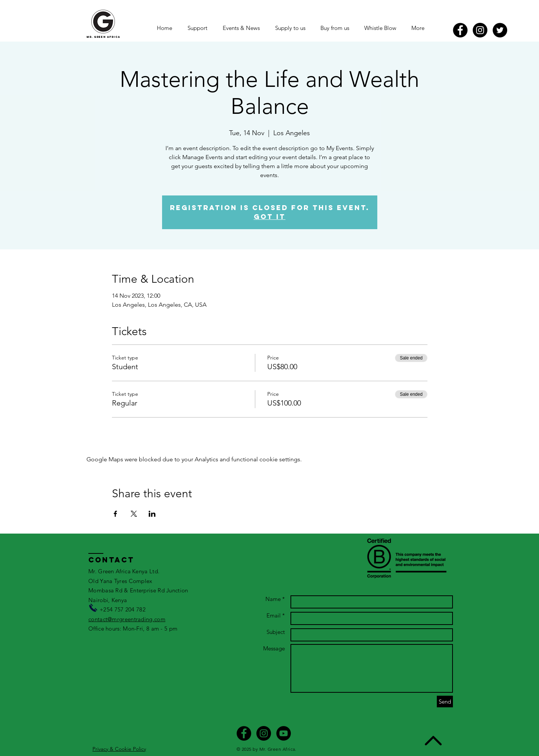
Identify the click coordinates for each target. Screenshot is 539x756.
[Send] (445, 702)
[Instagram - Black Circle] (480, 30)
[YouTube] (284, 733)
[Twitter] (500, 30)
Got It (270, 217)
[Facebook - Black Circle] (460, 30)
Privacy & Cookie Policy (119, 749)
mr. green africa (103, 37)
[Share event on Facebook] (115, 514)
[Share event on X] (134, 514)
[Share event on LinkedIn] (152, 514)
